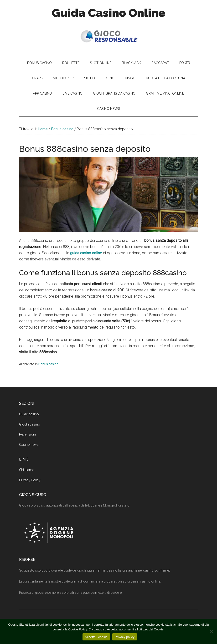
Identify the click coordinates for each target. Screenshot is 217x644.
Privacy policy (125, 637)
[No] (211, 631)
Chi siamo (27, 470)
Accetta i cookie (96, 637)
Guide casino (29, 414)
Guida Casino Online (109, 13)
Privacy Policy (30, 480)
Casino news (29, 445)
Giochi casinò (30, 424)
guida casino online (86, 253)
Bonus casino (48, 364)
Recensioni (27, 434)
